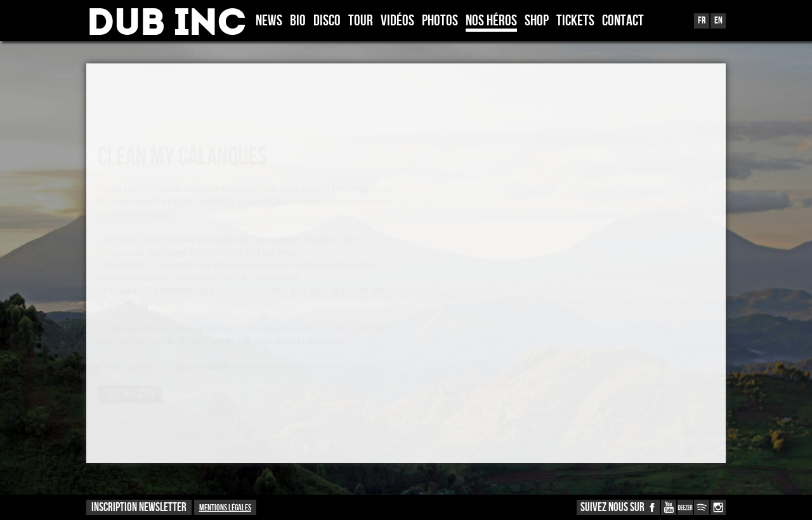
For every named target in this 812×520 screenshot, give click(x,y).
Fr (702, 21)
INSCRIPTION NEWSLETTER (139, 508)
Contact (623, 22)
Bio (298, 22)
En (718, 21)
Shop (537, 22)
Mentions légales (225, 508)
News (269, 22)
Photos (440, 22)
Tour (361, 22)
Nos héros (491, 22)
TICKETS (575, 22)
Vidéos (397, 22)
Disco (327, 22)
